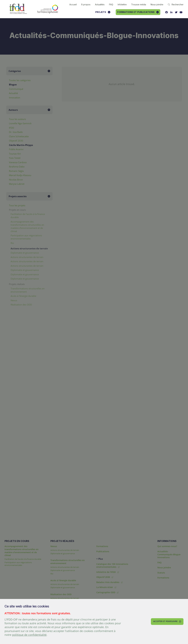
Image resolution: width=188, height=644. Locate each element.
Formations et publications (138, 12)
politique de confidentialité (29, 635)
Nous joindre (157, 4)
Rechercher (176, 4)
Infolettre (122, 4)
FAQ (111, 4)
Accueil (73, 4)
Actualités (100, 4)
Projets (103, 12)
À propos (86, 4)
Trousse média (139, 4)
